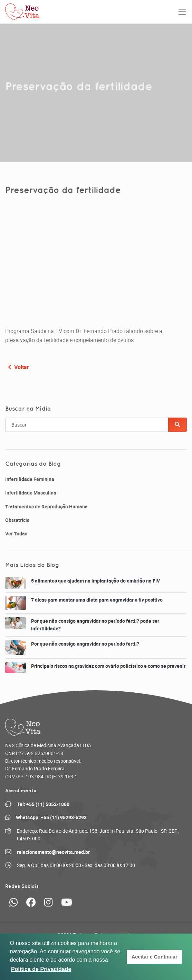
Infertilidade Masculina (31, 493)
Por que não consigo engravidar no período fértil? (85, 644)
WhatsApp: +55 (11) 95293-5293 (51, 817)
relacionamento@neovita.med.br (53, 852)
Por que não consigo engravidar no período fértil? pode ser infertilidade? (95, 625)
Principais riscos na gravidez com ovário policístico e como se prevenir (108, 666)
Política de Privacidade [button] (41, 969)
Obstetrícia (17, 520)
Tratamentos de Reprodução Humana (46, 506)
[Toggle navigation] (182, 12)
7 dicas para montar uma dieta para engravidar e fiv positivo (97, 600)
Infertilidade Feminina (30, 479)
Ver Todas (16, 533)
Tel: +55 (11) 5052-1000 (43, 804)
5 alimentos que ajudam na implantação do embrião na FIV (95, 581)
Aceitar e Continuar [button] (155, 957)
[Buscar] (177, 425)
